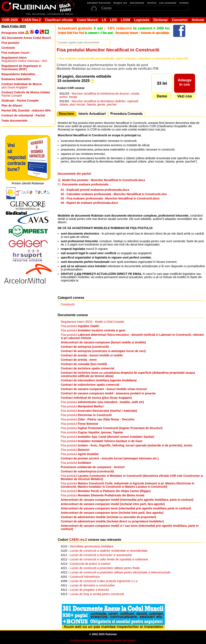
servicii (152, 3)
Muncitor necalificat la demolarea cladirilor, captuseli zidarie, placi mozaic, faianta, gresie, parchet (99, 103)
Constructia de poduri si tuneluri (90, 564)
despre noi (120, 3)
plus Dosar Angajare (22, 86)
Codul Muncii (87, 20)
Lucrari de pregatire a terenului (90, 590)
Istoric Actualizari (92, 114)
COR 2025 (10, 20)
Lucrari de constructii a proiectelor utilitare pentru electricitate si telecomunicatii (120, 572)
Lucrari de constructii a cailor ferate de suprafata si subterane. (109, 559)
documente (137, 3)
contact (184, 3)
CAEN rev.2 (78, 540)
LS (104, 20)
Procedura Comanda (126, 114)
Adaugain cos (185, 82)
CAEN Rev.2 (31, 20)
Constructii (68, 304)
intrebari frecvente (99, 3)
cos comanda (168, 3)
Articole (198, 20)
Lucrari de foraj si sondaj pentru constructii (97, 594)
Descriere (66, 114)
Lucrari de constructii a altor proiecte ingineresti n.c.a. (104, 581)
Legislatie (142, 20)
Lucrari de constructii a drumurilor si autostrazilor (101, 555)
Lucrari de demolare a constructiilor (92, 585)
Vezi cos (184, 96)
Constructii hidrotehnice (85, 577)
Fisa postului (80, 326)
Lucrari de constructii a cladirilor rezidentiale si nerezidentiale (109, 551)
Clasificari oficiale (59, 20)
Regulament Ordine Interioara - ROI (24, 59)
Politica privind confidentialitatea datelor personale (103, 640)
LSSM (125, 20)
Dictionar (161, 20)
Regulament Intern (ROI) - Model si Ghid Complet (92, 322)
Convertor (180, 20)
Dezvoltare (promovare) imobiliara (92, 546)
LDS (114, 20)
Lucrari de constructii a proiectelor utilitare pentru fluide (105, 568)
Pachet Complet (26, 94)
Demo (162, 96)
